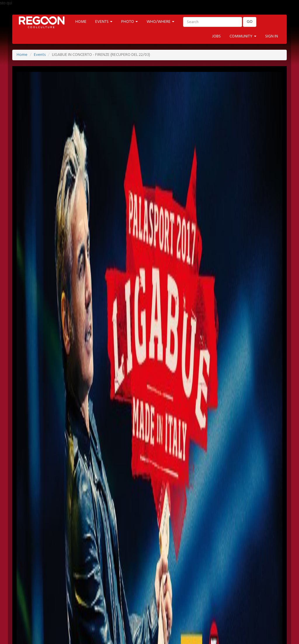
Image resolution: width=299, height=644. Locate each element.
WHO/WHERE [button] (160, 22)
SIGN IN (272, 36)
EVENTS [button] (104, 22)
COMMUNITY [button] (243, 36)
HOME (81, 22)
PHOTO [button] (129, 22)
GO (250, 22)
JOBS (216, 36)
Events (40, 55)
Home (22, 55)
